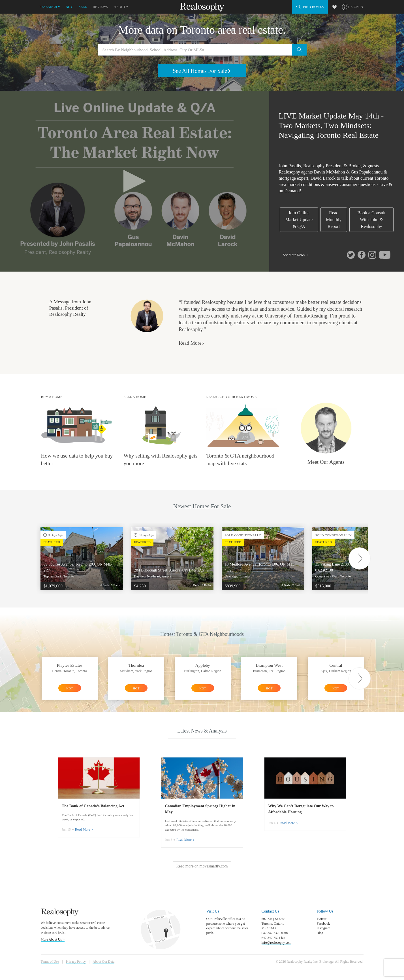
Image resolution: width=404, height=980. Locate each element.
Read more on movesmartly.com (202, 866)
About (120, 7)
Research (48, 7)
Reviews (100, 7)
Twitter (322, 919)
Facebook (323, 924)
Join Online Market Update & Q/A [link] (299, 220)
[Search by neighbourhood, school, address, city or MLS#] (202, 50)
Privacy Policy (76, 962)
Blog (320, 933)
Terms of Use (50, 962)
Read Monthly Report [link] (334, 220)
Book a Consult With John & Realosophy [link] (371, 220)
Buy (69, 7)
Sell (83, 7)
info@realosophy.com (277, 943)
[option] (82, 558)
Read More (192, 343)
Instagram (324, 928)
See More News (296, 255)
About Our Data (103, 962)
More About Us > (53, 939)
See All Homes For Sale (202, 71)
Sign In (357, 7)
